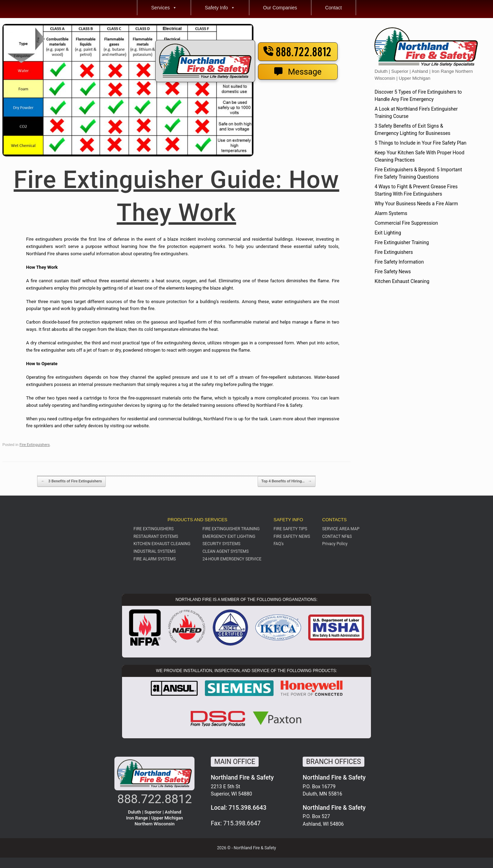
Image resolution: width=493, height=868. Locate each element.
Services (164, 8)
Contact (334, 8)
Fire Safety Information (399, 262)
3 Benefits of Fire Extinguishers (71, 482)
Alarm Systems (391, 213)
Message (298, 72)
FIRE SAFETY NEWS (292, 536)
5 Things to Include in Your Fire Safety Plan (420, 143)
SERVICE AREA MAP (341, 529)
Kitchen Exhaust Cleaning (402, 281)
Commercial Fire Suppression (406, 223)
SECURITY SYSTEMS (221, 544)
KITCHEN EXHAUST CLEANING (162, 544)
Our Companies (280, 8)
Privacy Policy (335, 544)
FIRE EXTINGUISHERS (154, 529)
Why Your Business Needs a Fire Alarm (416, 204)
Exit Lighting (388, 233)
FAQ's (279, 544)
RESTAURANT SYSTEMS (156, 536)
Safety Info (220, 8)
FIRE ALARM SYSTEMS (155, 559)
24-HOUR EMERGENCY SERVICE (232, 559)
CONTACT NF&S (337, 536)
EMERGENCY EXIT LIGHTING (229, 536)
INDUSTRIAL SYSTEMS (155, 551)
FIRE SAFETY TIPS (290, 529)
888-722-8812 (388, 85)
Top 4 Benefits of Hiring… (287, 482)
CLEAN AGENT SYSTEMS (226, 551)
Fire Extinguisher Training (402, 242)
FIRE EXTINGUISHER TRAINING (231, 529)
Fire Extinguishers (34, 445)
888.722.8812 (298, 52)
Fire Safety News (393, 272)
